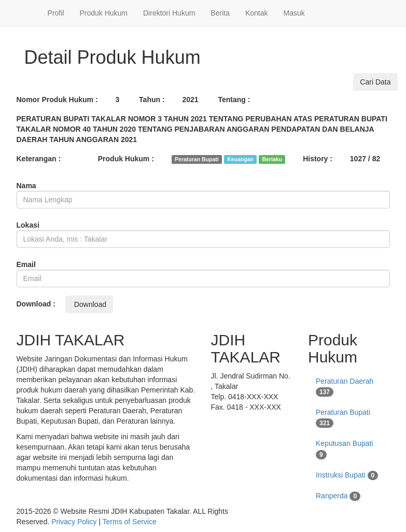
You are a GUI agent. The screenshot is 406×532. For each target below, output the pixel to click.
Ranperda (338, 496)
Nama (26, 186)
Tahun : (152, 100)
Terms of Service (130, 522)
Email (26, 264)
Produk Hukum (103, 13)
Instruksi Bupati (347, 475)
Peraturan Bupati (343, 418)
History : (318, 159)
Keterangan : (39, 159)
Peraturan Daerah (345, 387)
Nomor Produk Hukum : (57, 100)
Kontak (257, 13)
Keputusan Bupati (345, 449)
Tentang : (234, 100)
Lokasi (28, 225)
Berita (220, 13)
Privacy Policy (74, 522)
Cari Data (375, 82)
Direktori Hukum (169, 13)
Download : (36, 304)
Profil (56, 13)
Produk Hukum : (126, 159)
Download (89, 304)
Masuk (294, 13)
